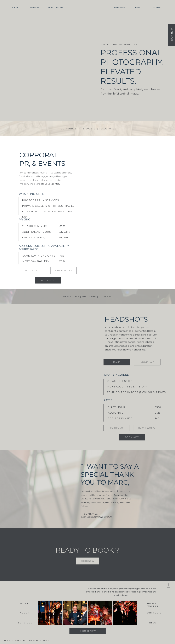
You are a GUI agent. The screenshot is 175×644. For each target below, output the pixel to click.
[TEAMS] (117, 362)
